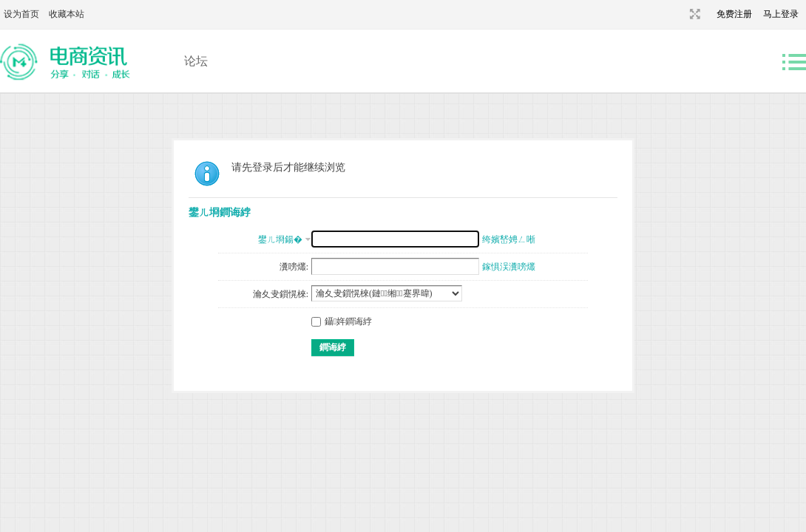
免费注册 (734, 14)
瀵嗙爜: (294, 267)
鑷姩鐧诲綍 (342, 321)
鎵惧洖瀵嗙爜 (509, 267)
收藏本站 (67, 14)
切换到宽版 (693, 14)
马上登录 (781, 14)
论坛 (196, 61)
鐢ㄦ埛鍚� (280, 239)
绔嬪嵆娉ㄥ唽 (509, 239)
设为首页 (21, 14)
